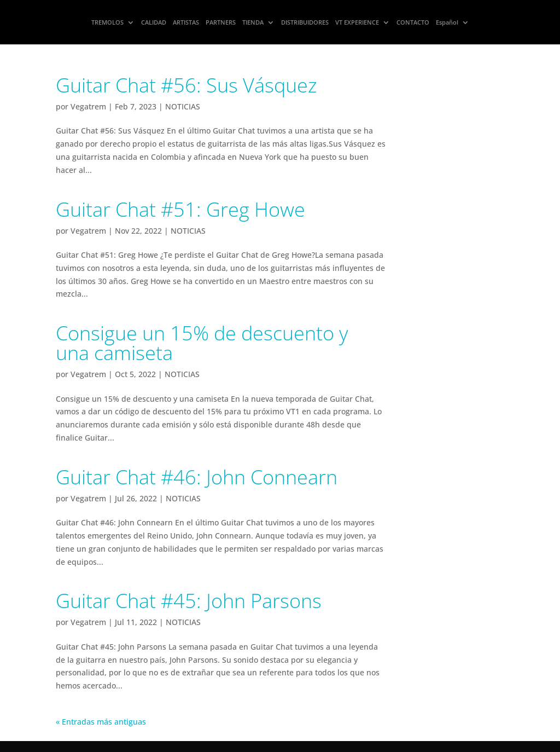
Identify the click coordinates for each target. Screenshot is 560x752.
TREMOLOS (107, 22)
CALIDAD (154, 22)
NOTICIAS (183, 106)
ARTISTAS (186, 22)
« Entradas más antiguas (101, 722)
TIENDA (253, 22)
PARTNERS (221, 22)
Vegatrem (88, 106)
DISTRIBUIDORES (305, 22)
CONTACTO (413, 22)
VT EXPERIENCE (357, 22)
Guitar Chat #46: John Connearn (197, 477)
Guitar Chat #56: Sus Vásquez (186, 85)
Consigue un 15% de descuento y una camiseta (202, 343)
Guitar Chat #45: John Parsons (189, 601)
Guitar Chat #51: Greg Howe (180, 209)
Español (447, 22)
